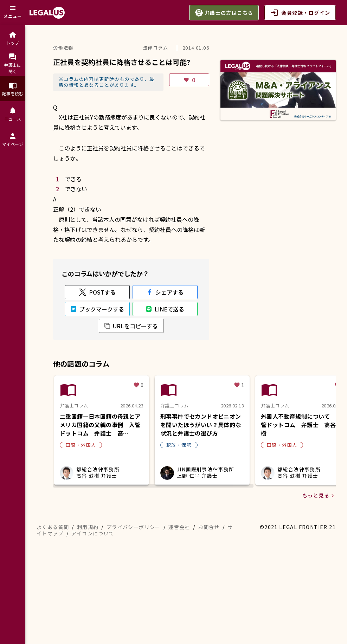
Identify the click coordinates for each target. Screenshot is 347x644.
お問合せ (209, 604)
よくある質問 (53, 604)
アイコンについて (93, 610)
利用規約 (88, 604)
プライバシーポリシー (134, 604)
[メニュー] (13, 13)
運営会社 (179, 604)
